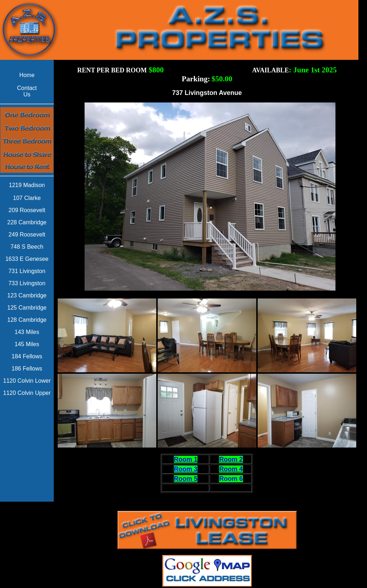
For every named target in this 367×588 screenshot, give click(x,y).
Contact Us (27, 91)
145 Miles (27, 344)
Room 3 (186, 469)
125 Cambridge (27, 308)
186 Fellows (27, 369)
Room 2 (231, 459)
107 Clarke (27, 198)
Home (27, 75)
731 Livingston (27, 271)
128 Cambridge (27, 320)
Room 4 (231, 469)
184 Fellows (27, 356)
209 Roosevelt (27, 210)
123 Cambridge (27, 295)
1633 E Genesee (27, 259)
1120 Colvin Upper (27, 393)
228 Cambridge (27, 222)
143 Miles (27, 332)
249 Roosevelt (27, 235)
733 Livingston (27, 283)
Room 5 (186, 479)
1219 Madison (27, 185)
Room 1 (186, 459)
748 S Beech (27, 247)
